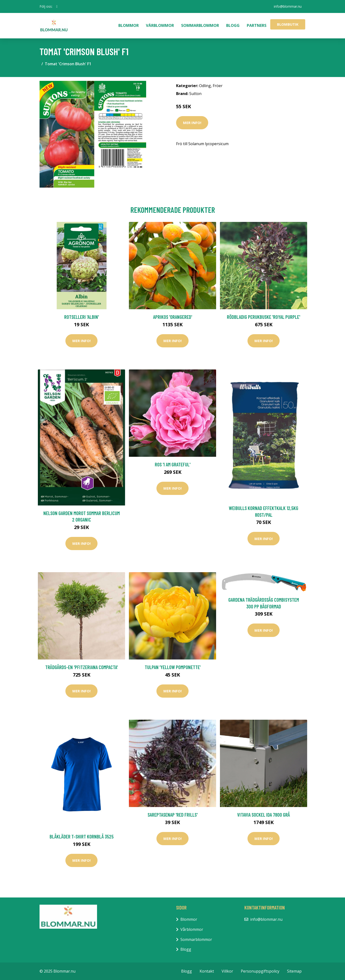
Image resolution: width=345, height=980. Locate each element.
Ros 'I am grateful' (173, 464)
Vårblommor (160, 25)
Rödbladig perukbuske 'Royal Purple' (264, 317)
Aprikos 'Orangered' (173, 317)
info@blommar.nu (288, 6)
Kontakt (207, 971)
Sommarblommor (200, 25)
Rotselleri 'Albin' (82, 317)
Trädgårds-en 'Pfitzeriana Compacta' (82, 667)
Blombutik (288, 24)
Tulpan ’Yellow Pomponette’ (173, 667)
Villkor (227, 971)
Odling (205, 86)
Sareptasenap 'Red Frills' (173, 815)
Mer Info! (192, 123)
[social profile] (57, 6)
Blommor (129, 25)
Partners (257, 25)
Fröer (218, 86)
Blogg (233, 25)
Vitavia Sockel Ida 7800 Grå (264, 815)
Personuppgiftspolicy (260, 971)
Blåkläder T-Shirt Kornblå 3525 (82, 836)
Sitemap (294, 971)
